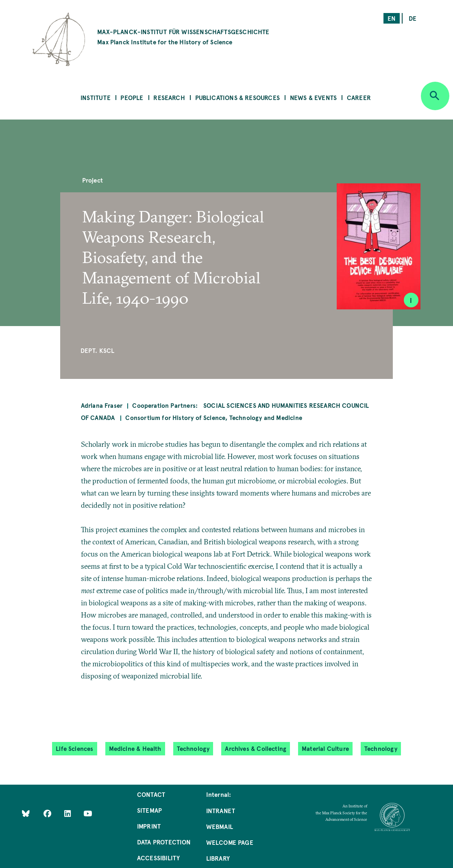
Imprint (149, 826)
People (132, 97)
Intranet (221, 810)
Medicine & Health (135, 748)
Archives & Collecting (256, 748)
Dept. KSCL (98, 350)
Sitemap (149, 810)
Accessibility (158, 858)
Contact (151, 794)
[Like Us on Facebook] (48, 813)
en (392, 18)
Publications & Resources (237, 97)
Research (169, 97)
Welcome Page (230, 842)
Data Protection (164, 842)
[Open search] (435, 96)
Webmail (220, 826)
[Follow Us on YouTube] (88, 813)
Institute (96, 97)
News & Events (313, 97)
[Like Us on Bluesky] (26, 813)
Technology (193, 748)
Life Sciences (74, 748)
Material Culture (325, 748)
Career (359, 97)
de (413, 18)
